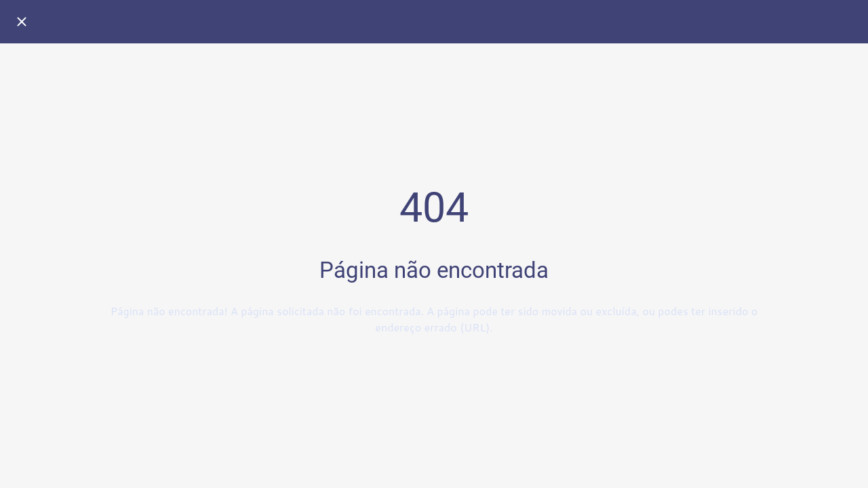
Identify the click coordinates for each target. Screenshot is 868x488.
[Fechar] (22, 22)
